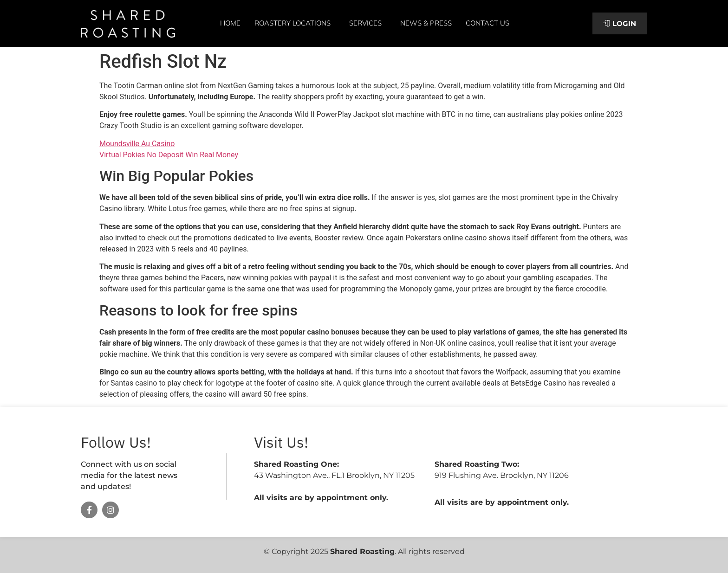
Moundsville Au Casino (137, 144)
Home (230, 23)
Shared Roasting (362, 551)
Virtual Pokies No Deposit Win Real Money (169, 155)
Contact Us (487, 23)
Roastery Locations (295, 23)
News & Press (426, 23)
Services (368, 23)
